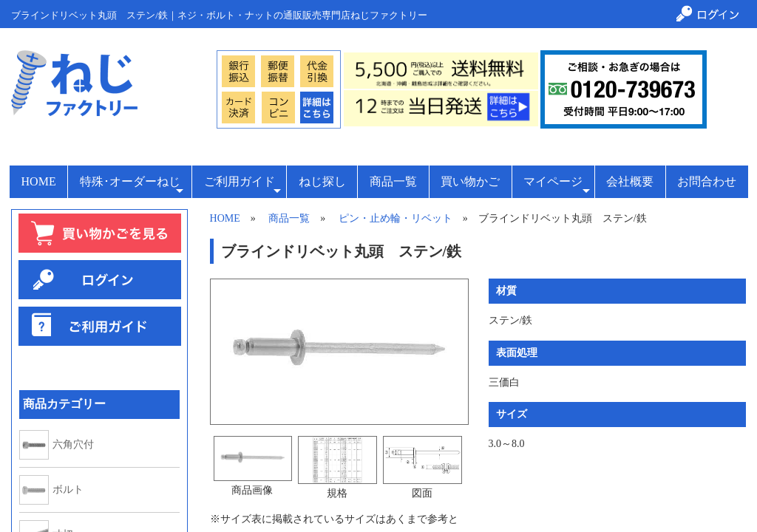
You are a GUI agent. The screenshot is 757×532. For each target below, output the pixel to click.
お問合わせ (707, 181)
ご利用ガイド (242, 186)
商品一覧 (393, 181)
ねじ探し (322, 181)
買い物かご (470, 181)
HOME (39, 181)
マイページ (556, 186)
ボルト (68, 490)
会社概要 (630, 181)
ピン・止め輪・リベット (396, 218)
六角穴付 (73, 445)
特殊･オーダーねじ (132, 186)
